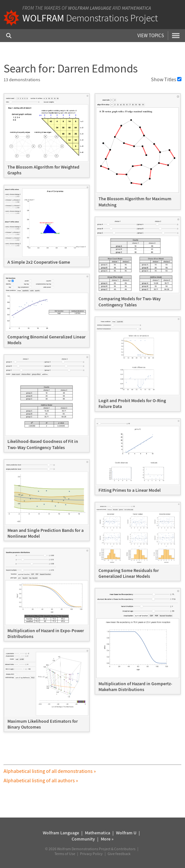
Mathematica (136, 8)
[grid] (92, 416)
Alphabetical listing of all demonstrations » (50, 771)
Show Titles (166, 79)
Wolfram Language (90, 8)
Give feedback (119, 854)
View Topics (151, 35)
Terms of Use (65, 854)
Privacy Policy (91, 854)
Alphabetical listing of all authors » (41, 780)
